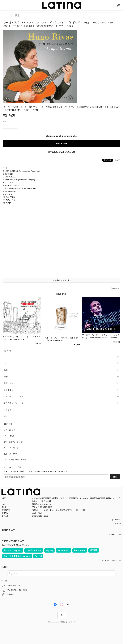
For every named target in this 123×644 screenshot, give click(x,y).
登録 (115, 477)
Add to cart (61, 144)
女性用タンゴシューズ (13, 397)
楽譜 (6, 377)
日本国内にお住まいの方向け (61, 152)
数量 (5, 122)
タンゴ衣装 (9, 390)
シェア (117, 160)
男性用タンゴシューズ (13, 403)
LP (5, 363)
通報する (116, 289)
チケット (8, 410)
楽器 (6, 416)
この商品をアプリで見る (61, 280)
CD (5, 357)
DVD (6, 370)
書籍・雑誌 (9, 383)
